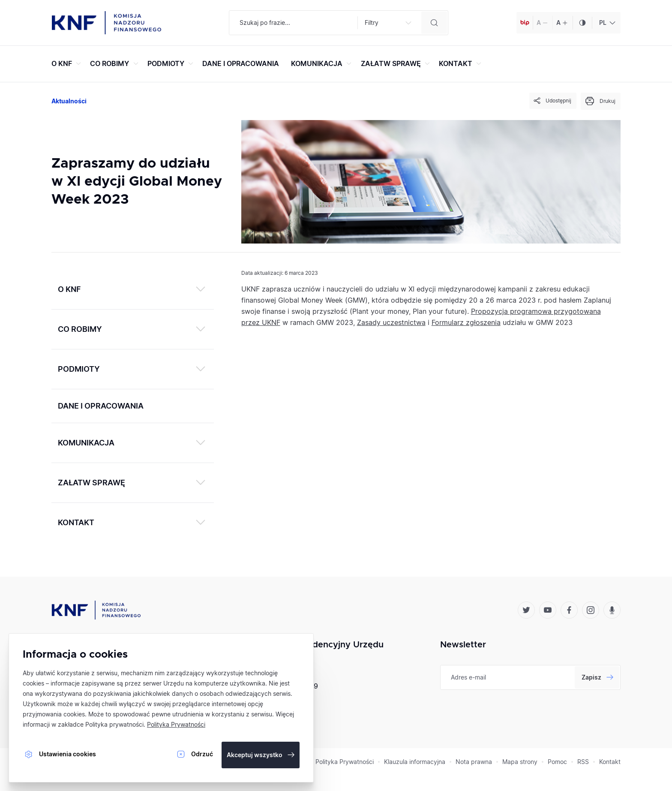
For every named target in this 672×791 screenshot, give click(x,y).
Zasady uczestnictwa (391, 322)
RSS (583, 762)
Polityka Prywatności (345, 762)
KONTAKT (461, 63)
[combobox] (606, 23)
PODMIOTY (171, 63)
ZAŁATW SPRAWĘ (396, 63)
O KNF (67, 63)
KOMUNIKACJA (322, 63)
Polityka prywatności (114, 724)
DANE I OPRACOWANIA (241, 63)
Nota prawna (474, 762)
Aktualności (69, 101)
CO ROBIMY (115, 63)
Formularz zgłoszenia (466, 322)
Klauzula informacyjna (415, 762)
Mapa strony (520, 762)
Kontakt (610, 762)
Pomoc (557, 762)
